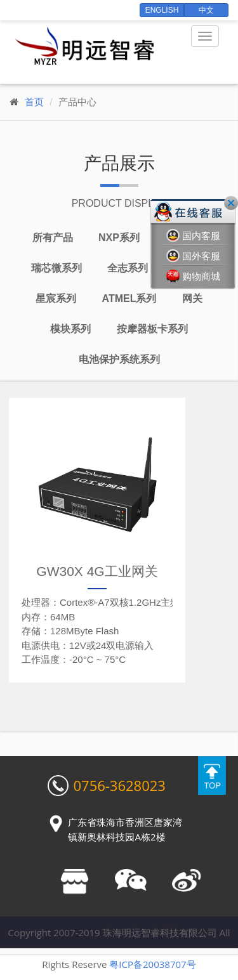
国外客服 (193, 256)
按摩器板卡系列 (152, 329)
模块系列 (70, 329)
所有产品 (53, 238)
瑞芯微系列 (56, 268)
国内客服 (193, 236)
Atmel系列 (129, 298)
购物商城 (193, 276)
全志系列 (128, 268)
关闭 (231, 203)
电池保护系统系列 (119, 359)
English (162, 10)
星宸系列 (56, 298)
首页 (34, 102)
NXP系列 (119, 238)
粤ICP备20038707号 (152, 964)
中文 (206, 10)
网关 (192, 298)
